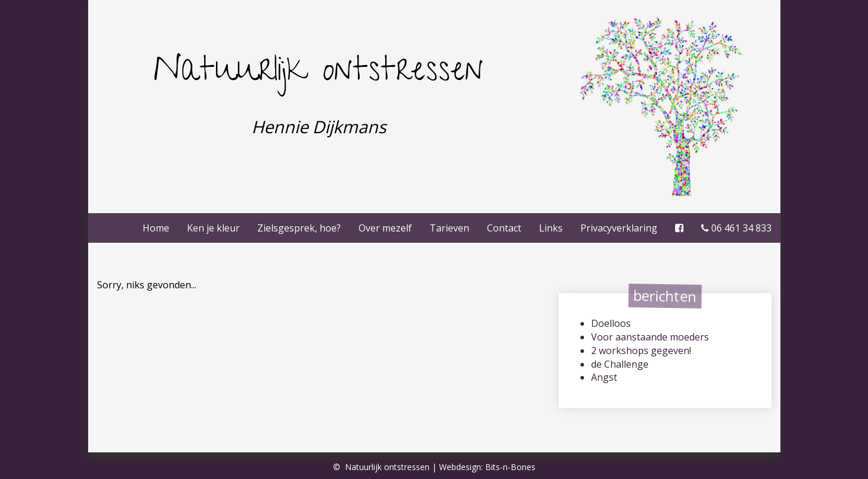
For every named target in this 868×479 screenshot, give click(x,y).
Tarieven (449, 228)
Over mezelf (385, 228)
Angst (604, 377)
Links (551, 228)
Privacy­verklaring (619, 228)
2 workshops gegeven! (641, 351)
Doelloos (611, 323)
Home (156, 228)
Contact (504, 228)
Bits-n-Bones (510, 467)
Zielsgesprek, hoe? (299, 228)
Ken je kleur (213, 228)
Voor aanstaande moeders (650, 337)
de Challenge (620, 364)
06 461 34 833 (736, 228)
